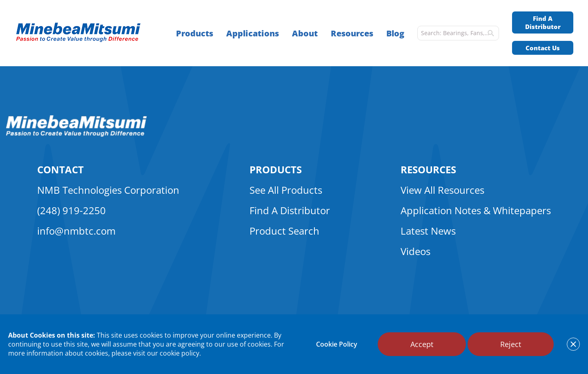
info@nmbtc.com (76, 231)
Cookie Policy (337, 344)
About (305, 33)
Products (195, 33)
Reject (511, 344)
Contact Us (543, 48)
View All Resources (442, 190)
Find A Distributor (543, 22)
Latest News (428, 231)
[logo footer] (77, 134)
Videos (415, 251)
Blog (395, 33)
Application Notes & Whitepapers (476, 210)
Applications (253, 33)
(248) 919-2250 (71, 210)
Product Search (284, 231)
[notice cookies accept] (573, 344)
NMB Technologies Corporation (108, 190)
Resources (352, 33)
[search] (491, 33)
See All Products (286, 190)
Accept (422, 344)
